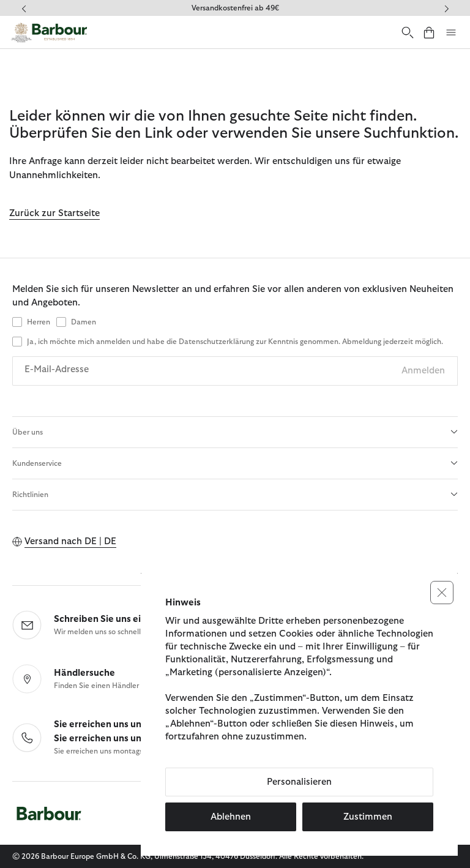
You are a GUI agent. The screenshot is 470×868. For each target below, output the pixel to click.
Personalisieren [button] (299, 782)
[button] (442, 593)
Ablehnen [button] (231, 817)
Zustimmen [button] (368, 817)
